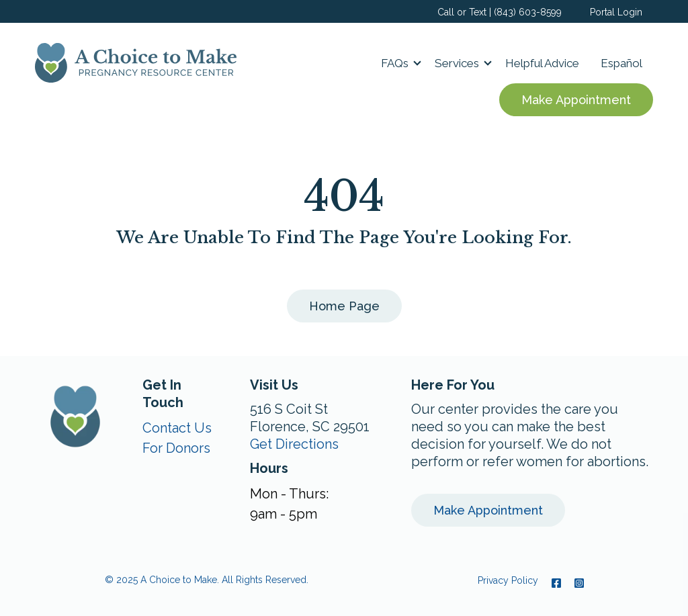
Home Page (344, 306)
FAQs (395, 63)
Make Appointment (576, 100)
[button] (397, 63)
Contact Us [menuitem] (177, 428)
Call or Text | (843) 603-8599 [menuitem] (500, 12)
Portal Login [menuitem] (616, 12)
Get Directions (294, 444)
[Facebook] (556, 583)
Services (457, 63)
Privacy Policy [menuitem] (508, 580)
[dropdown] (397, 63)
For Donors (176, 448)
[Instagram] (576, 583)
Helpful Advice (542, 63)
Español (621, 63)
